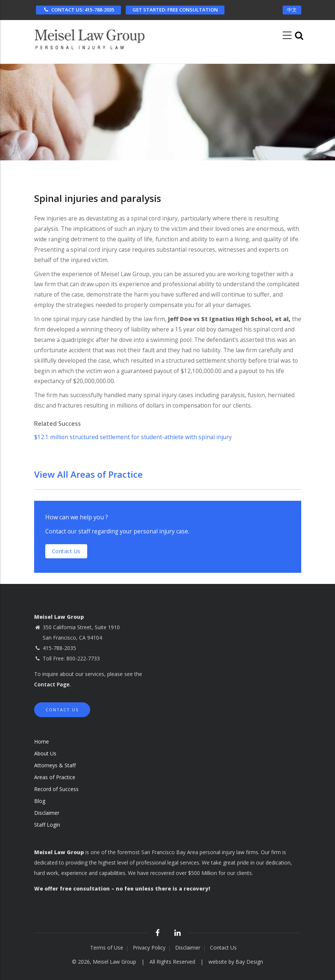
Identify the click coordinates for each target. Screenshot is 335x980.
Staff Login (47, 825)
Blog (40, 801)
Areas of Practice (55, 777)
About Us (45, 753)
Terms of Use (107, 948)
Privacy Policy (149, 948)
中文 (292, 10)
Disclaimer (47, 813)
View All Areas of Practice (88, 474)
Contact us (66, 551)
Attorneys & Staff (55, 765)
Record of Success (56, 789)
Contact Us (62, 710)
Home (42, 741)
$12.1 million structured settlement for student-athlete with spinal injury (133, 437)
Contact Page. (52, 684)
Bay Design (249, 962)
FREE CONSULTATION (175, 10)
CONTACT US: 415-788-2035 (78, 10)
